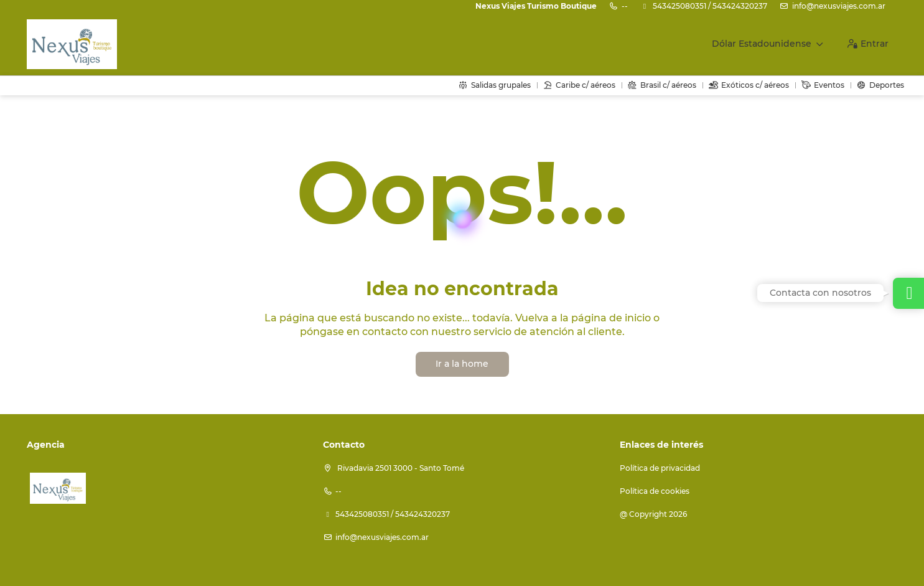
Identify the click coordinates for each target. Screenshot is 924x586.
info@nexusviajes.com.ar (839, 6)
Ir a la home (462, 364)
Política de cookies (655, 491)
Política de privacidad (660, 468)
